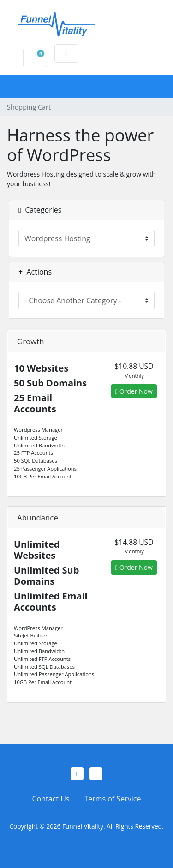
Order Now (134, 391)
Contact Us (51, 799)
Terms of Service (112, 799)
